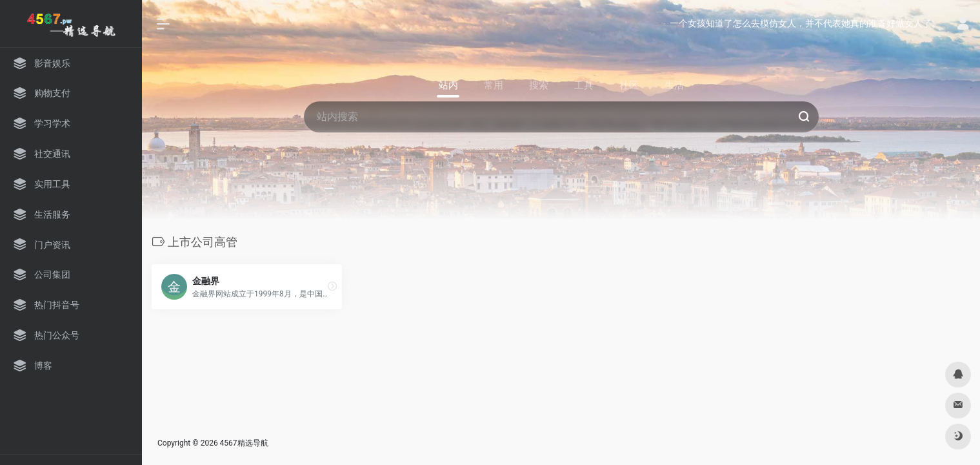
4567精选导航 (244, 443)
